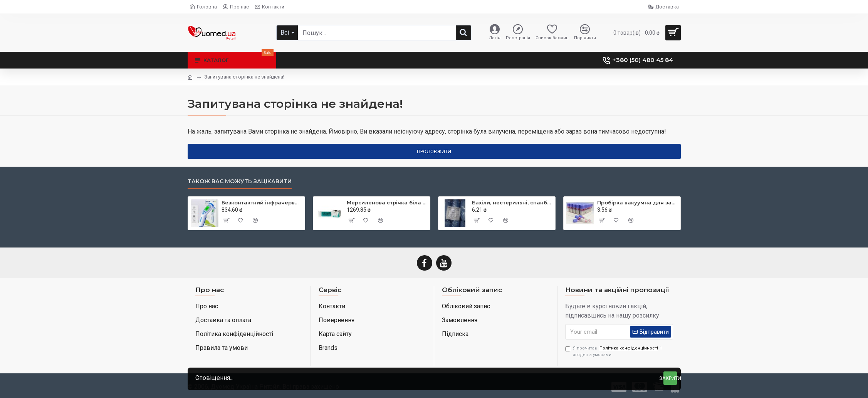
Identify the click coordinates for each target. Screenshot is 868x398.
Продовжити (434, 151)
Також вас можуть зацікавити (240, 181)
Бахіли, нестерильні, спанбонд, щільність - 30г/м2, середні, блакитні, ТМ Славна (512, 202)
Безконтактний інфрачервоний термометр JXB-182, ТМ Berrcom (262, 202)
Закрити (670, 378)
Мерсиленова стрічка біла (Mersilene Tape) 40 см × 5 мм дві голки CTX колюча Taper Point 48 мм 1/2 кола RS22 (387, 202)
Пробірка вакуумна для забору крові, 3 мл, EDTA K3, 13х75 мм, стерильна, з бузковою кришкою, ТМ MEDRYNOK (637, 202)
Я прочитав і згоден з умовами (613, 351)
